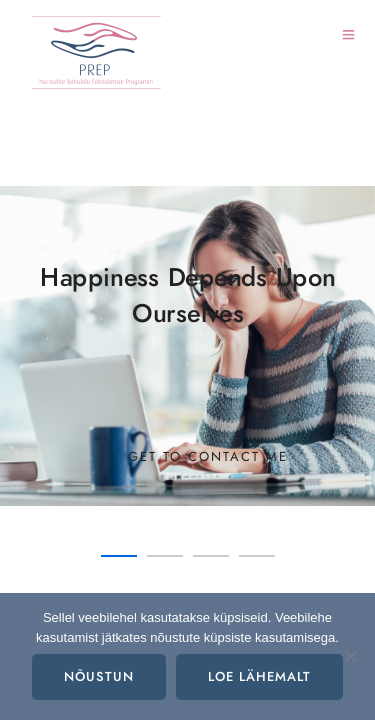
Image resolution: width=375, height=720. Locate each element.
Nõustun (99, 677)
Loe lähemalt (259, 677)
